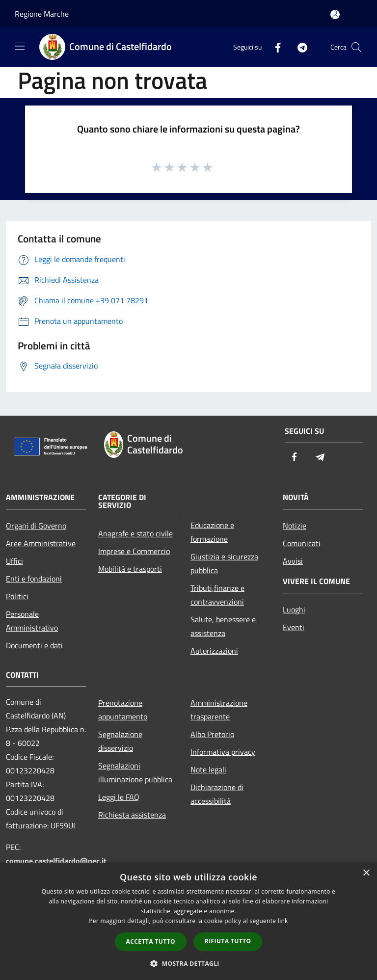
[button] (188, 963)
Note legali (208, 769)
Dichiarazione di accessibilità (217, 794)
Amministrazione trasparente (219, 710)
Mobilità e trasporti (130, 569)
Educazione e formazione (212, 532)
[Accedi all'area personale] (335, 14)
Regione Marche (42, 14)
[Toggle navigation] (20, 46)
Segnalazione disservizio (120, 741)
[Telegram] (298, 47)
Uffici (14, 561)
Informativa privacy (223, 752)
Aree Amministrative (41, 543)
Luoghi (294, 609)
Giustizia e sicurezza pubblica (224, 563)
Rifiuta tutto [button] (228, 941)
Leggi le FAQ (119, 797)
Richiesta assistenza (132, 815)
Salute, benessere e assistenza (223, 626)
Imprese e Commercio (134, 551)
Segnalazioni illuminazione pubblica (135, 772)
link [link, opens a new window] (283, 921)
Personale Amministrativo (32, 621)
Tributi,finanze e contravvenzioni (217, 595)
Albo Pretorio (212, 734)
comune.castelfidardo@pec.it (56, 861)
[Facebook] (274, 47)
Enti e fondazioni (34, 579)
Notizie (295, 526)
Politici (17, 596)
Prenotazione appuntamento (123, 710)
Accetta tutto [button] (151, 941)
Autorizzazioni (214, 651)
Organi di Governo (36, 526)
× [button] (366, 873)
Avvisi (293, 561)
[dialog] (188, 921)
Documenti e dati (34, 645)
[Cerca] (356, 47)
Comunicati (302, 543)
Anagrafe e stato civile (135, 533)
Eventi (294, 627)
